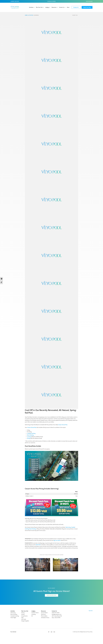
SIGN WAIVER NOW (51, 595)
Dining (29, 438)
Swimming (68, 527)
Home (26, 15)
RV (32, 616)
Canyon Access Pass (63, 425)
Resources (54, 7)
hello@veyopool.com (57, 614)
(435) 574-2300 (56, 613)
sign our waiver (57, 540)
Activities (31, 7)
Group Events (24, 616)
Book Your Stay (87, 7)
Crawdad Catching (31, 433)
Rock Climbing (30, 435)
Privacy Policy (90, 632)
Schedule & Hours (52, 1)
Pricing (23, 613)
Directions (43, 614)
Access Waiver (89, 1)
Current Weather (15, 1)
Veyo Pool (91, 611)
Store (68, 7)
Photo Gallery (44, 616)
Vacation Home (35, 613)
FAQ (22, 618)
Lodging (47, 7)
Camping (29, 437)
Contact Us (62, 7)
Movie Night (13, 618)
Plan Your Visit (39, 7)
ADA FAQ (38, 545)
